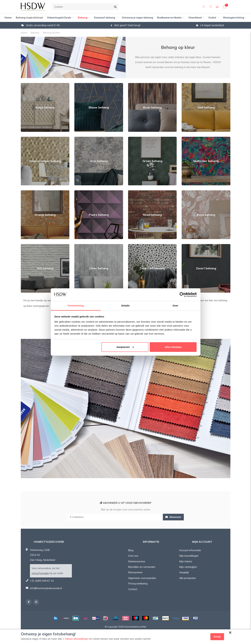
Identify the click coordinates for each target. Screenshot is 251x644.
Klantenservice (137, 561)
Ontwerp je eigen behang (137, 18)
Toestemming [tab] (76, 306)
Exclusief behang (105, 18)
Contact (133, 589)
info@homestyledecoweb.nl (46, 588)
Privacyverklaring (138, 584)
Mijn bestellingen (189, 556)
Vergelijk (184, 572)
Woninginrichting (234, 18)
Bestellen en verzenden (142, 567)
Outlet (212, 18)
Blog (131, 550)
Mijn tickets (186, 561)
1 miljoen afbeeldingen (76, 639)
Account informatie (190, 550)
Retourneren (135, 572)
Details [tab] (126, 306)
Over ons (133, 556)
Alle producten (187, 578)
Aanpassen (125, 347)
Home (8, 18)
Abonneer (173, 517)
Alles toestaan (173, 347)
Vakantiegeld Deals (59, 18)
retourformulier (40, 573)
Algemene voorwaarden (142, 578)
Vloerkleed (195, 18)
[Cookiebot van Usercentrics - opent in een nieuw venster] (182, 295)
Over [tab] (175, 306)
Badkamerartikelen (169, 18)
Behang (83, 18)
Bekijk (217, 637)
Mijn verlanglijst (188, 567)
